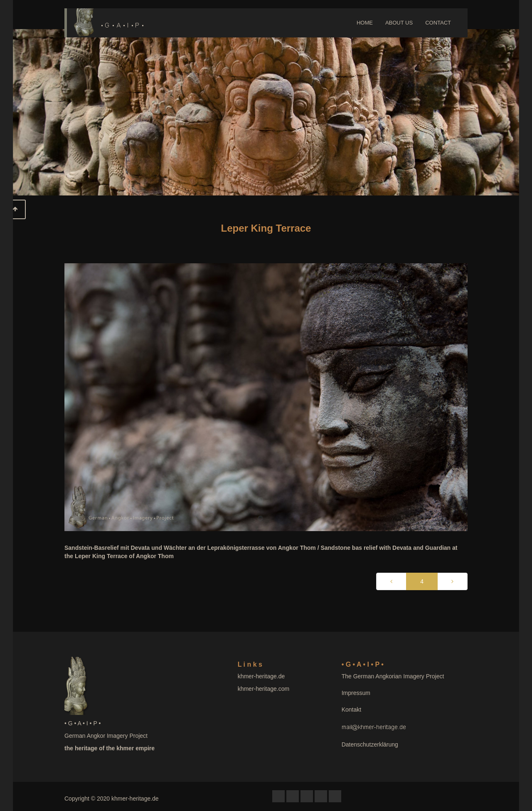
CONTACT (438, 23)
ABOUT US (399, 23)
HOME (365, 23)
